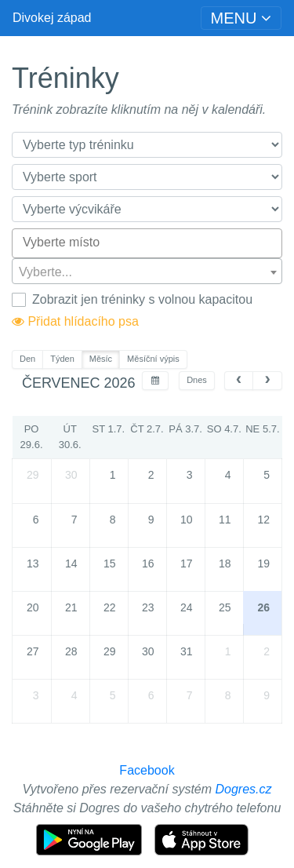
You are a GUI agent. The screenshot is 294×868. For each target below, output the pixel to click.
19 (263, 563)
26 (263, 607)
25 (225, 607)
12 (263, 520)
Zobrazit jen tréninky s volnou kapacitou (142, 299)
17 (187, 563)
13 (33, 563)
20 (33, 607)
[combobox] (147, 243)
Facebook (147, 770)
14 (71, 563)
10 (187, 520)
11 (225, 520)
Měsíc (101, 359)
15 (110, 563)
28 (71, 651)
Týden (62, 359)
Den (27, 359)
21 (71, 607)
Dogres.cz (244, 789)
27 (33, 651)
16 (148, 563)
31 (187, 651)
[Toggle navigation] (241, 18)
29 (33, 475)
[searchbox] (147, 243)
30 (71, 475)
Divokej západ (52, 18)
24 (187, 607)
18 (225, 563)
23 (148, 607)
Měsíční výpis (153, 359)
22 (110, 607)
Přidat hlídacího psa (75, 321)
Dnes (197, 380)
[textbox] (147, 272)
